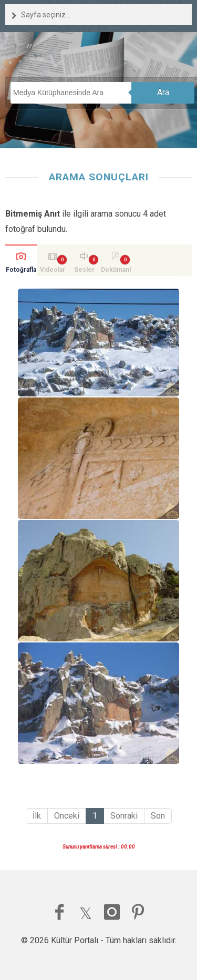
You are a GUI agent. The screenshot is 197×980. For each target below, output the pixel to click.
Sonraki (124, 816)
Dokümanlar (116, 271)
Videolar (53, 270)
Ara (163, 92)
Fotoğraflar (21, 271)
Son (158, 816)
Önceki (67, 816)
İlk (37, 816)
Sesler (84, 270)
